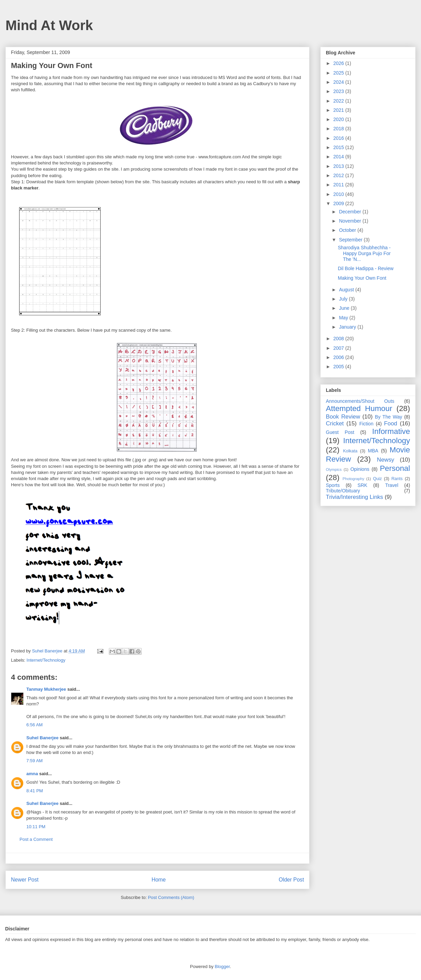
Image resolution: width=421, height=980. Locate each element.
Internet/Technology (46, 660)
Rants (397, 479)
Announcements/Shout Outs (360, 401)
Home (159, 880)
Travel (392, 485)
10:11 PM (36, 827)
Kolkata (350, 451)
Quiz (378, 479)
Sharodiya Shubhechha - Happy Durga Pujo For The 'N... (364, 253)
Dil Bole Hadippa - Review (366, 268)
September (351, 240)
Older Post (291, 880)
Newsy (385, 460)
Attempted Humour (359, 408)
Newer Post (25, 880)
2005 (339, 367)
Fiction (366, 424)
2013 (339, 166)
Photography (353, 479)
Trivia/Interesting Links (354, 497)
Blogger (222, 966)
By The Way (388, 417)
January (348, 327)
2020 (339, 119)
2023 (339, 91)
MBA (373, 451)
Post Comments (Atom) (171, 897)
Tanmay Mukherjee (46, 689)
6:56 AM (35, 725)
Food (391, 423)
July (344, 299)
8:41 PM (35, 791)
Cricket (335, 423)
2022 (339, 101)
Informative (391, 431)
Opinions (360, 469)
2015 (339, 147)
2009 (339, 203)
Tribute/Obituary (343, 491)
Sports (333, 485)
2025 (339, 73)
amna (32, 774)
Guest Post (340, 432)
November (350, 221)
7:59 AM (35, 761)
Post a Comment (36, 839)
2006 (339, 357)
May (344, 318)
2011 (339, 185)
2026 (339, 63)
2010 (339, 194)
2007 (339, 348)
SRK (362, 485)
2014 (339, 157)
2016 (339, 138)
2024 (339, 82)
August (347, 290)
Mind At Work (49, 25)
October (348, 230)
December (350, 212)
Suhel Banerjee (42, 738)
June (345, 308)
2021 (339, 110)
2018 (339, 129)
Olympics (334, 469)
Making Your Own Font (362, 278)
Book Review (343, 417)
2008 (339, 339)
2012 (339, 175)
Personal (395, 468)
